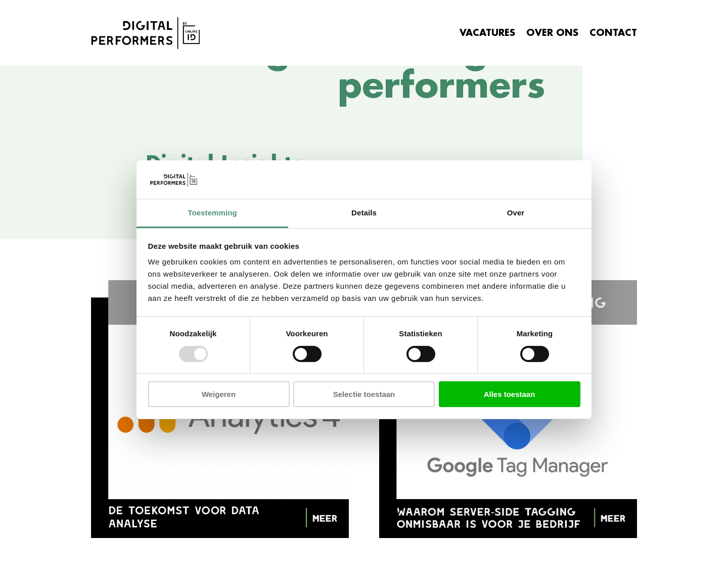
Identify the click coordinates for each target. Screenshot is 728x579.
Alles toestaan (510, 394)
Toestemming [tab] (212, 213)
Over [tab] (516, 213)
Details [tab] (364, 213)
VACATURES (487, 33)
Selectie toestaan (364, 394)
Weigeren (219, 394)
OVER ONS (552, 33)
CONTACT (613, 33)
